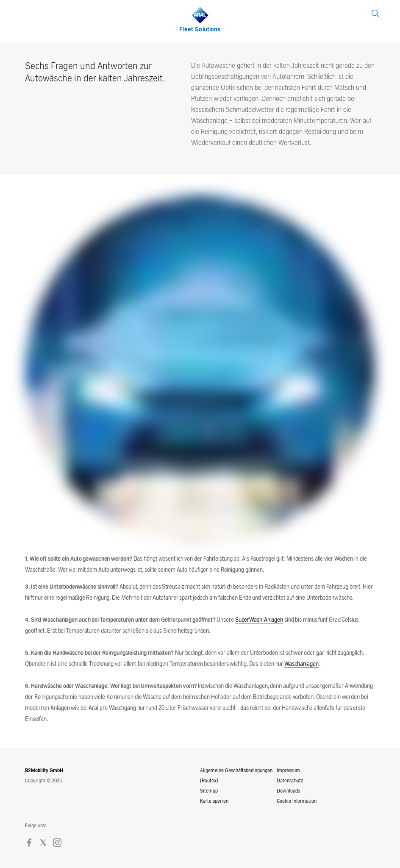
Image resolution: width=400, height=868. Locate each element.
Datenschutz (290, 781)
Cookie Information (297, 801)
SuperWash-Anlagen (259, 620)
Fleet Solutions (200, 29)
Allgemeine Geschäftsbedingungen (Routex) (236, 776)
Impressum (288, 771)
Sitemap (209, 791)
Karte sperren (214, 801)
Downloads (288, 791)
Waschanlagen (301, 664)
